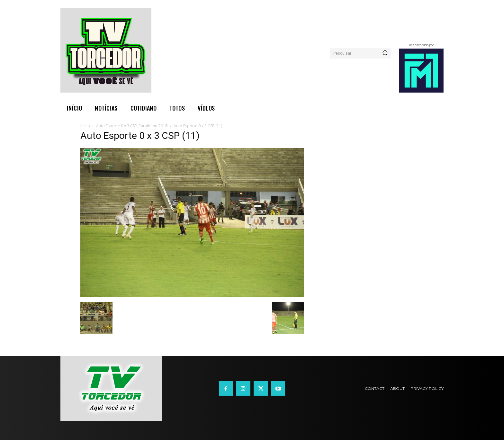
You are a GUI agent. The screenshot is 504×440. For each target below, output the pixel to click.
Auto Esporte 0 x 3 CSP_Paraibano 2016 (132, 126)
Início (85, 126)
